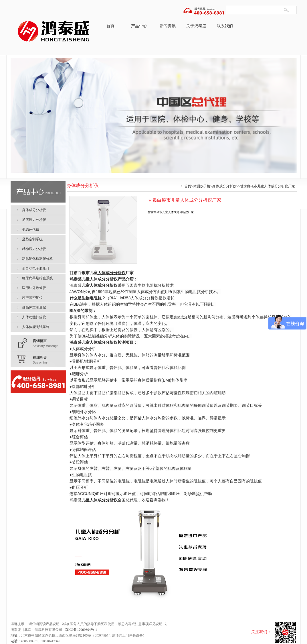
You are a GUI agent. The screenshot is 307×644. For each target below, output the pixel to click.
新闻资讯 (168, 26)
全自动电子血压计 (36, 268)
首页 (110, 26)
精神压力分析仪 (34, 249)
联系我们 (225, 26)
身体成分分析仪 (224, 186)
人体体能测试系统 (36, 327)
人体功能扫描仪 (34, 317)
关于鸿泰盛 (196, 26)
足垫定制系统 (32, 239)
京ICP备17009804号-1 (81, 630)
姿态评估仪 (31, 229)
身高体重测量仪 (34, 307)
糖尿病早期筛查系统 (37, 278)
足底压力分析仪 (34, 220)
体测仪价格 (202, 186)
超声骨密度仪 (32, 298)
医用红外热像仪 (34, 288)
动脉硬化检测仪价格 (37, 259)
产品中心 (139, 26)
